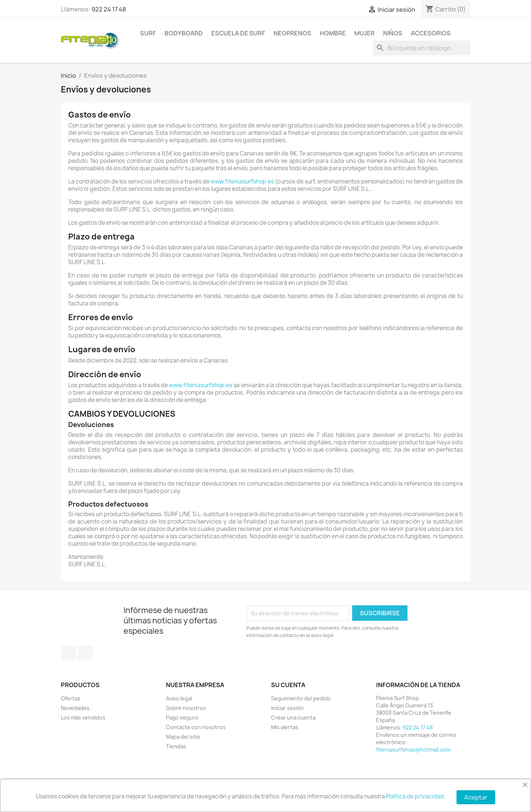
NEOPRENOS (292, 33)
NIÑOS (393, 33)
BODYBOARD (184, 33)
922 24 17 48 (109, 9)
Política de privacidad (415, 796)
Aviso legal (179, 698)
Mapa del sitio (183, 737)
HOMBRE (333, 33)
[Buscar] (421, 48)
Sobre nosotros (186, 708)
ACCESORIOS (431, 33)
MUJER (365, 33)
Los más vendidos (83, 717)
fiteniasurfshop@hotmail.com (413, 750)
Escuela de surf (238, 33)
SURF (148, 33)
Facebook (69, 653)
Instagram (85, 653)
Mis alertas (285, 727)
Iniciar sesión (287, 708)
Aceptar (476, 797)
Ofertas (71, 698)
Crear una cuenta (293, 717)
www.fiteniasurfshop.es (242, 181)
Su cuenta (288, 685)
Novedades (75, 708)
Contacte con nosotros (196, 727)
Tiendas (176, 746)
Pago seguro (182, 717)
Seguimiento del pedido (301, 698)
